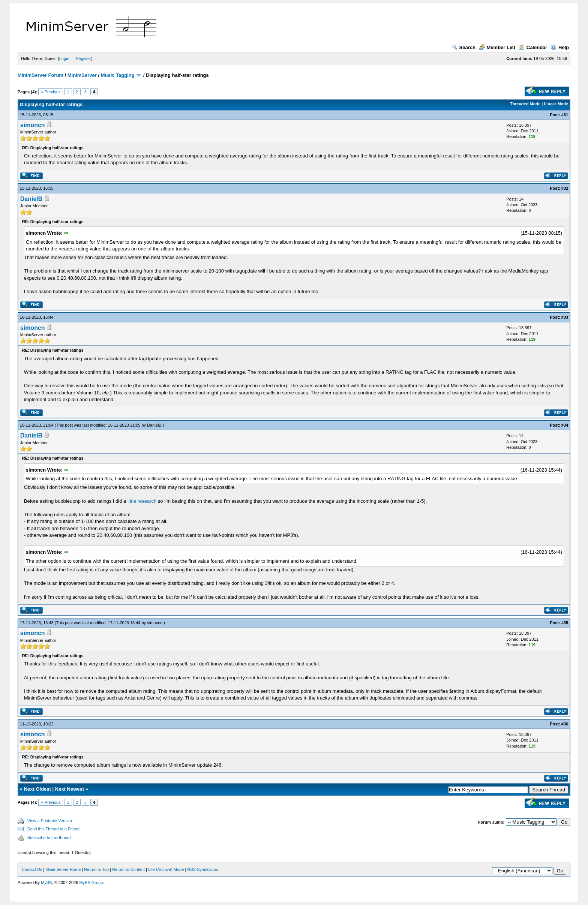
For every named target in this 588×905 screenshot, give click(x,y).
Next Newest (70, 789)
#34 (565, 425)
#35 (565, 623)
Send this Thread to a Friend (53, 829)
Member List (497, 47)
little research (142, 501)
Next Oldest (37, 789)
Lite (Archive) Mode (166, 869)
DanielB (31, 199)
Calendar (533, 47)
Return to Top (96, 869)
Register (83, 58)
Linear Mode (556, 104)
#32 (565, 188)
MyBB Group (91, 883)
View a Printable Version (50, 821)
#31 (565, 115)
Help (560, 47)
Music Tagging (118, 75)
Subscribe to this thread (49, 838)
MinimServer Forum (40, 75)
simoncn (33, 125)
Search (463, 47)
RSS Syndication (203, 869)
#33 (565, 317)
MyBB (46, 883)
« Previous (51, 92)
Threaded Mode (525, 104)
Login (64, 58)
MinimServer (82, 75)
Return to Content (128, 869)
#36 (565, 724)
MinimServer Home (63, 869)
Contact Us (32, 869)
